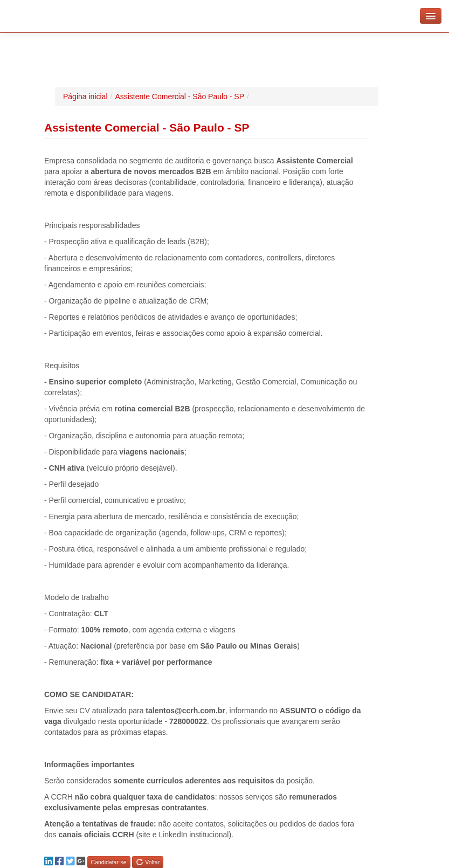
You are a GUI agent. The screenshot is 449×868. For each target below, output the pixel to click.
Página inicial (85, 97)
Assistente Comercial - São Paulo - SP (179, 97)
